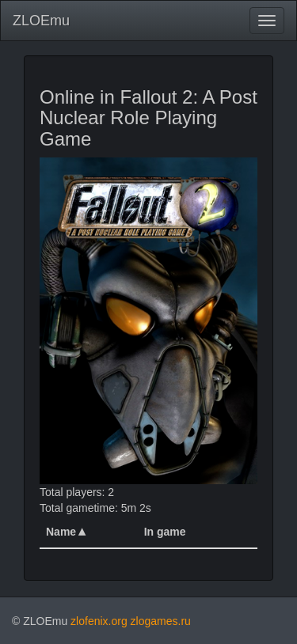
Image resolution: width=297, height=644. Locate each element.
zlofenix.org (99, 621)
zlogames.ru (161, 621)
